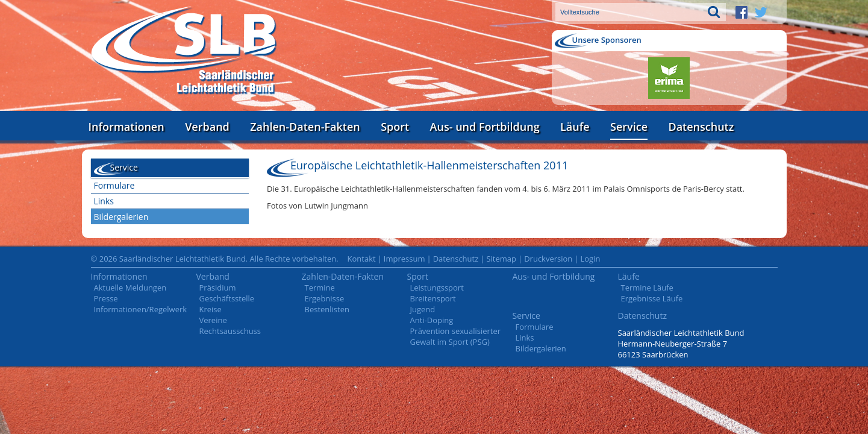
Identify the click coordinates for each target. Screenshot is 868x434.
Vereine (213, 320)
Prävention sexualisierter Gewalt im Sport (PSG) (456, 336)
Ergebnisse (325, 298)
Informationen (126, 127)
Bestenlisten (327, 309)
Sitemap (501, 259)
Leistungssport (437, 288)
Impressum (404, 259)
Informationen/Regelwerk (141, 309)
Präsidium (218, 288)
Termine (320, 288)
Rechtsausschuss (230, 331)
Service (629, 127)
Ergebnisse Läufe (652, 298)
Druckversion (548, 259)
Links (104, 201)
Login (590, 259)
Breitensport (433, 298)
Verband (207, 127)
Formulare (114, 185)
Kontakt (362, 259)
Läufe (575, 127)
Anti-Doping (432, 320)
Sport (395, 127)
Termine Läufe (647, 288)
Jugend (423, 309)
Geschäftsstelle (227, 298)
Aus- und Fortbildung (485, 127)
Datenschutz (701, 127)
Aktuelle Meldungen (130, 288)
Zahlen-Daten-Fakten (305, 127)
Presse (106, 298)
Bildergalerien (121, 217)
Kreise (211, 309)
